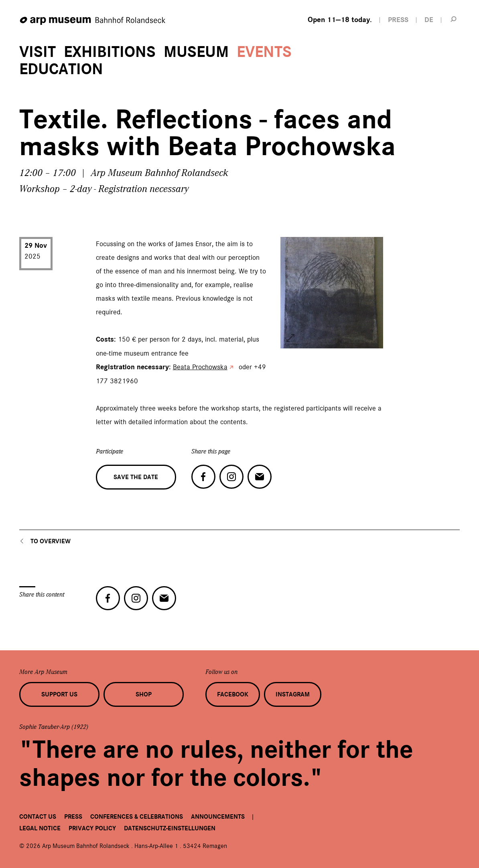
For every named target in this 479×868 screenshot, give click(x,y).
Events (264, 52)
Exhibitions (110, 52)
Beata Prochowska (200, 367)
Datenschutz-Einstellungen (170, 828)
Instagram (293, 694)
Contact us (38, 817)
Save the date (136, 477)
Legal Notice (40, 828)
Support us (59, 694)
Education (61, 69)
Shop (144, 694)
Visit (38, 52)
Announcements (218, 817)
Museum (196, 52)
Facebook (233, 694)
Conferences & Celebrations (137, 817)
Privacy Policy (92, 828)
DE (429, 20)
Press (73, 817)
